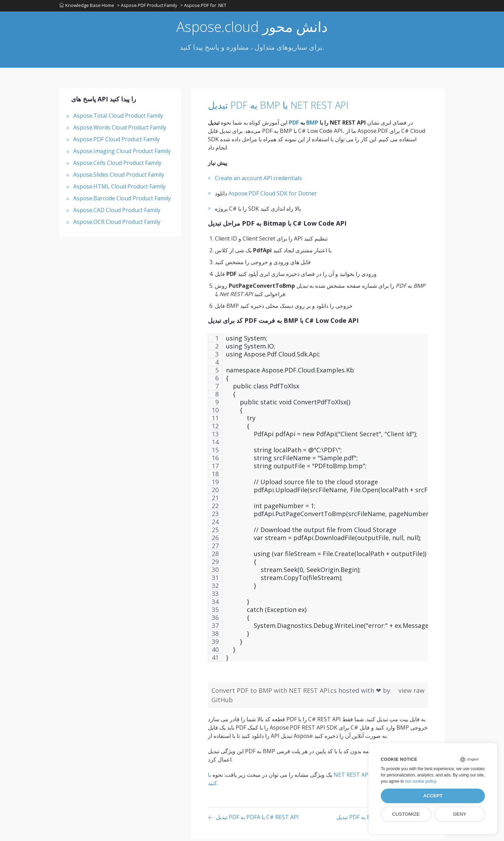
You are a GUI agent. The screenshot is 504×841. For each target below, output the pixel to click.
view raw (411, 692)
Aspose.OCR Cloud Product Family (117, 224)
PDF (294, 125)
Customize (406, 814)
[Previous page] (253, 820)
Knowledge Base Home (87, 7)
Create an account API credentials (258, 180)
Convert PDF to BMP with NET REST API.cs (275, 692)
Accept (433, 796)
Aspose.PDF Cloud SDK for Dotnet (272, 195)
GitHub (222, 702)
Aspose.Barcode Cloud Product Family (122, 200)
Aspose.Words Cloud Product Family (120, 129)
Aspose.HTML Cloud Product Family (119, 188)
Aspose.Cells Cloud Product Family (117, 165)
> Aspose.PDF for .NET (205, 7)
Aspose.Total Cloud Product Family (118, 118)
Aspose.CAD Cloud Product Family (117, 212)
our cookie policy (421, 781)
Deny (460, 814)
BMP (312, 125)
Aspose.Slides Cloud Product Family (119, 177)
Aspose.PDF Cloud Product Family (116, 141)
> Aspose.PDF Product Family (148, 7)
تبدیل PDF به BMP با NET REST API (295, 107)
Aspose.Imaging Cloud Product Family (122, 153)
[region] (318, 503)
